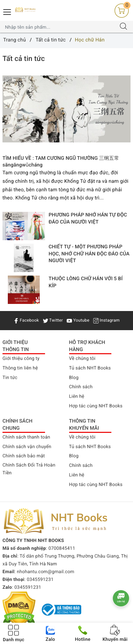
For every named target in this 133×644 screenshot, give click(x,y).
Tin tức (10, 378)
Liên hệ (77, 397)
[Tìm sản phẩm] (60, 27)
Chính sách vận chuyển (27, 447)
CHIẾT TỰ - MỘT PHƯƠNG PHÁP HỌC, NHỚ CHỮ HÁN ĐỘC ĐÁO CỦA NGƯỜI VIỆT (89, 254)
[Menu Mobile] (7, 11)
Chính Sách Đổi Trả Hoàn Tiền (29, 469)
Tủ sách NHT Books (90, 368)
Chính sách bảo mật (24, 456)
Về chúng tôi (82, 359)
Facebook (26, 320)
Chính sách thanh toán (26, 437)
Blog (74, 378)
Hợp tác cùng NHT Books (96, 406)
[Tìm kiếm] (123, 27)
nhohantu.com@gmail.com (46, 572)
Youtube (78, 320)
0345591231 (40, 580)
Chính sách (81, 387)
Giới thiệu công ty (21, 359)
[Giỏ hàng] (122, 11)
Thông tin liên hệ (20, 368)
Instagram (107, 320)
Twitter (53, 320)
